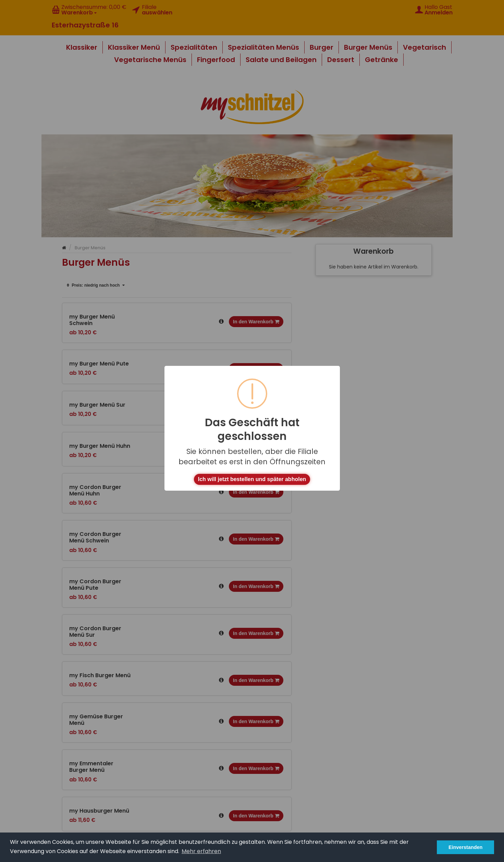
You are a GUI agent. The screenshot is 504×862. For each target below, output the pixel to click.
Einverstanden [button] (465, 847)
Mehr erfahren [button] (201, 851)
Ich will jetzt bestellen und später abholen (252, 479)
